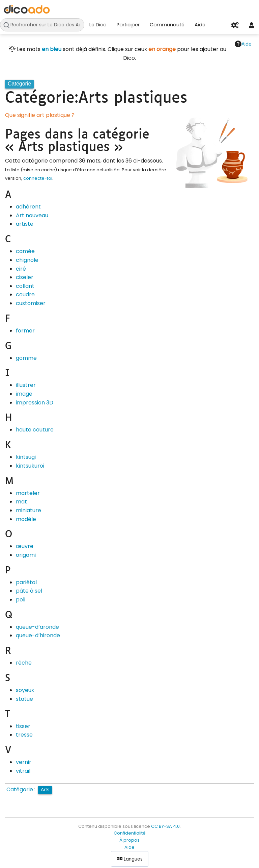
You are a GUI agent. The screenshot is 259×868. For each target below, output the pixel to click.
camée (25, 251)
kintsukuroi (30, 466)
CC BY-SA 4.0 (165, 826)
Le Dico (98, 25)
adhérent (28, 207)
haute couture (35, 430)
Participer (128, 25)
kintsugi (26, 457)
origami (26, 555)
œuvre (25, 546)
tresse (24, 735)
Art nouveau (32, 215)
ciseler (25, 277)
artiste (25, 224)
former (25, 331)
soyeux (25, 690)
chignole (27, 260)
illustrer (26, 385)
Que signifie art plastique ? (40, 115)
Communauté (167, 25)
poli (21, 600)
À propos (129, 840)
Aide (200, 25)
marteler (28, 493)
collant (25, 286)
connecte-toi (38, 178)
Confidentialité (130, 833)
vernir (24, 762)
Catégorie (20, 789)
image (24, 394)
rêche (24, 663)
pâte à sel (29, 591)
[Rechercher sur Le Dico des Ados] (42, 25)
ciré (21, 269)
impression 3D (35, 403)
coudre (25, 294)
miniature (28, 510)
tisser (23, 726)
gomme (26, 358)
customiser (31, 303)
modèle (26, 519)
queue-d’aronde (37, 627)
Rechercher (8, 25)
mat (21, 502)
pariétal (26, 582)
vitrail (23, 771)
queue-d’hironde (38, 635)
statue (24, 699)
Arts (45, 790)
